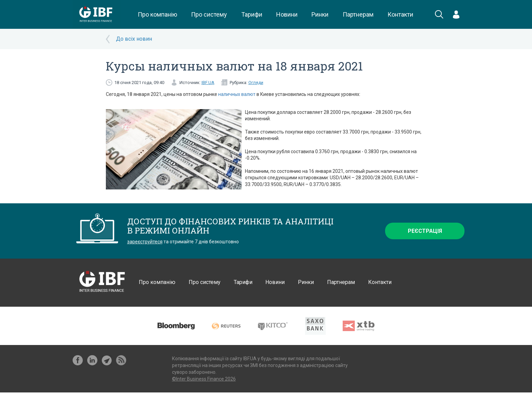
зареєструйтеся (145, 242)
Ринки (320, 14)
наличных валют (237, 94)
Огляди (256, 83)
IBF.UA (208, 83)
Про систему (209, 14)
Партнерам (358, 14)
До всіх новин (134, 39)
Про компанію (157, 14)
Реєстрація (425, 231)
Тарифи (252, 14)
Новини (287, 14)
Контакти (400, 14)
